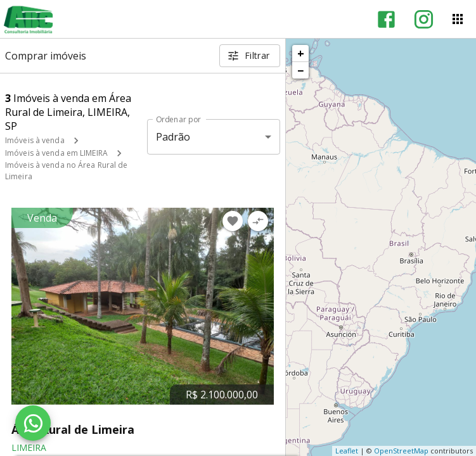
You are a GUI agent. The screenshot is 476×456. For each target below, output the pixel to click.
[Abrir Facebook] (386, 19)
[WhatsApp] (33, 423)
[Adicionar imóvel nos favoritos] (233, 221)
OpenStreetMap (401, 451)
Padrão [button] (173, 137)
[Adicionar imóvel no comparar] (258, 221)
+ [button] (301, 53)
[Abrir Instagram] (424, 19)
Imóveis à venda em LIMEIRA (56, 153)
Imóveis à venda (35, 140)
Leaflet (347, 451)
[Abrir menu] (458, 19)
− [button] (300, 70)
